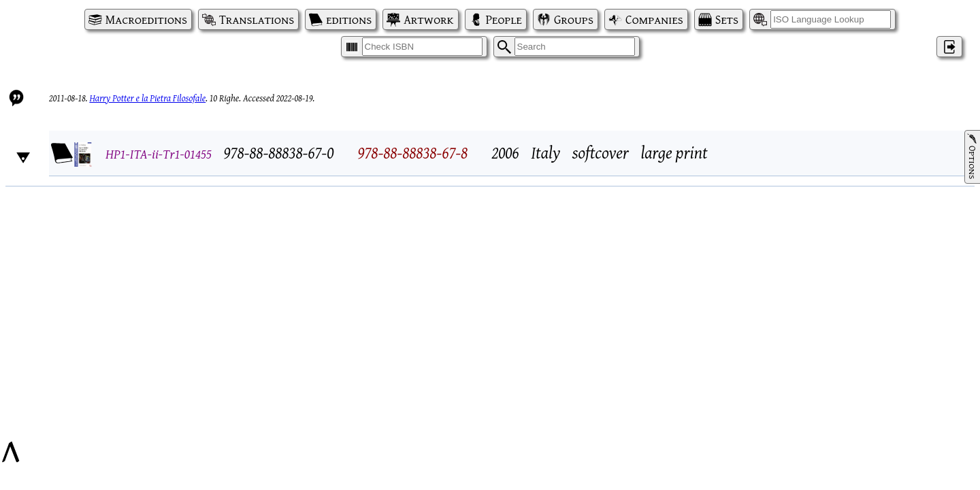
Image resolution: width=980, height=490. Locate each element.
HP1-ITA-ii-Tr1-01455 (159, 153)
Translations (257, 19)
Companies (654, 19)
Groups (574, 19)
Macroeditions (146, 19)
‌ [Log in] (949, 47)
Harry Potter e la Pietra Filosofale (147, 98)
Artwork (428, 19)
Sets (727, 19)
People (504, 19)
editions (349, 19)
